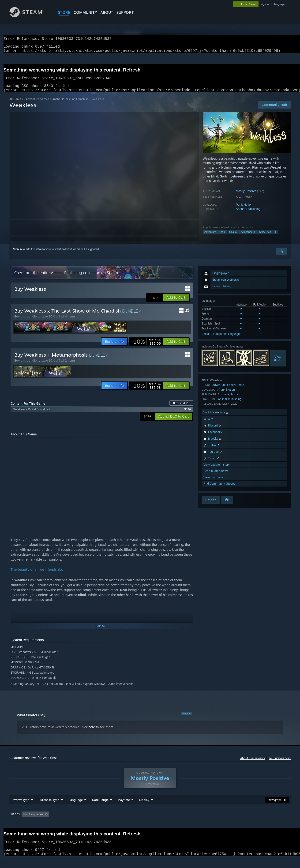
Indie (223, 238)
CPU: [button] (214, 823)
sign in (265, 4)
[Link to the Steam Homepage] (30, 16)
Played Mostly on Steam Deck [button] (150, 823)
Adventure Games (37, 105)
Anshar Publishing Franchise (70, 105)
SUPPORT (125, 12)
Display (144, 809)
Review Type (21, 809)
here (92, 733)
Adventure (210, 238)
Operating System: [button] (189, 823)
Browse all (181, 409)
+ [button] (275, 238)
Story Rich (265, 238)
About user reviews (253, 764)
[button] (176, 303)
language (280, 4)
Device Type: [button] (250, 823)
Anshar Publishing (248, 214)
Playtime (124, 809)
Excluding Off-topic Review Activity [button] (80, 823)
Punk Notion (244, 210)
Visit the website (216, 418)
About (107, 12)
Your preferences (280, 764)
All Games (16, 105)
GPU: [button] (229, 823)
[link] (146, 347)
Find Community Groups (219, 489)
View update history (217, 470)
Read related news (216, 477)
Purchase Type (49, 809)
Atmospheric (248, 238)
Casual (233, 238)
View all (187, 719)
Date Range (100, 809)
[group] (150, 824)
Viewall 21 (278, 364)
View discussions (215, 483)
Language (76, 809)
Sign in (17, 255)
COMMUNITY (85, 12)
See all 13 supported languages (221, 340)
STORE (64, 12)
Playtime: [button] (117, 823)
